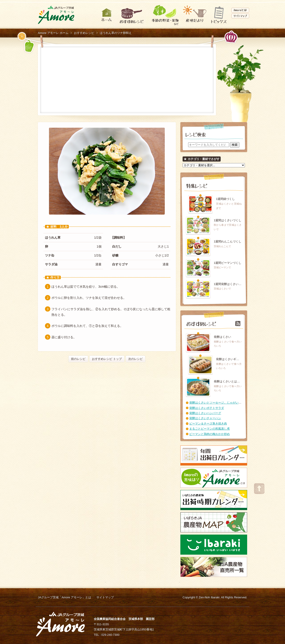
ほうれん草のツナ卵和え (116, 33)
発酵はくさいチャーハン (205, 418)
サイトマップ (105, 597)
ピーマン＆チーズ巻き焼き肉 (208, 424)
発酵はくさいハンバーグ (205, 413)
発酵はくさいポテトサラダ (207, 408)
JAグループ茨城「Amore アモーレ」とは (64, 597)
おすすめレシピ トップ (107, 359)
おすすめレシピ (84, 33)
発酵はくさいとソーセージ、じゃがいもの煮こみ (221, 403)
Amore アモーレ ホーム (53, 33)
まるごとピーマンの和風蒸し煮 (210, 429)
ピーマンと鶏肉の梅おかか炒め (210, 434)
